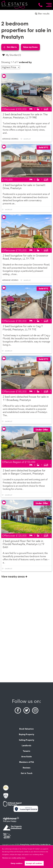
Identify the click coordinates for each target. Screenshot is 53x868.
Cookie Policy (35, 844)
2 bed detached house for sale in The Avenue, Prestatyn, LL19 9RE (25, 116)
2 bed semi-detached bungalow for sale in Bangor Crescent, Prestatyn (24, 472)
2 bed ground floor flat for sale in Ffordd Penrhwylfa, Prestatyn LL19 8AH (23, 544)
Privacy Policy (25, 844)
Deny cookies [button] (17, 863)
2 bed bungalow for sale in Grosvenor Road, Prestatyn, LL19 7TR (25, 257)
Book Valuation (26, 729)
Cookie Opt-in (45, 844)
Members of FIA (26, 762)
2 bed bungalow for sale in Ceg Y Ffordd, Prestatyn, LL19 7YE (23, 328)
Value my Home (30, 47)
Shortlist (27, 139)
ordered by (25, 62)
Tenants (26, 751)
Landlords (26, 746)
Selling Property (26, 740)
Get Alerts (10, 47)
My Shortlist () (12, 55)
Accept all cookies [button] (34, 863)
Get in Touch (27, 773)
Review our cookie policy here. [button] (14, 858)
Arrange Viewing (10, 139)
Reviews (27, 768)
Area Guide (26, 757)
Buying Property (26, 734)
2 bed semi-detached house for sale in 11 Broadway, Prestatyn (26, 398)
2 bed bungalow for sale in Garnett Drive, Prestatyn (24, 187)
